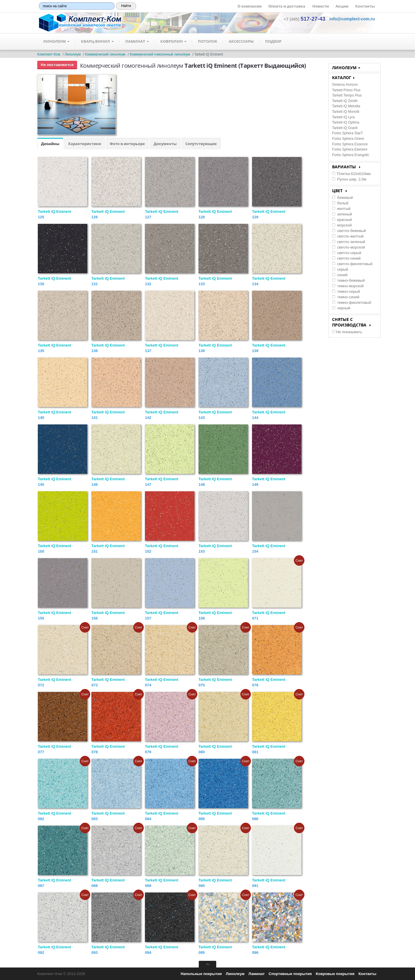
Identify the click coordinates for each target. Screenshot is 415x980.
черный (341, 308)
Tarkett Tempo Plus (347, 95)
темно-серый (346, 291)
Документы (165, 144)
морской (342, 225)
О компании (250, 6)
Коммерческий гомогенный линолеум (160, 54)
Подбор (275, 42)
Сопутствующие (201, 144)
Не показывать (347, 332)
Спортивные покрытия (290, 974)
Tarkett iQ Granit (345, 128)
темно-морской (348, 286)
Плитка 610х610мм (351, 174)
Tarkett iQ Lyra (343, 117)
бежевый (342, 198)
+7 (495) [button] (305, 19)
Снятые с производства (351, 322)
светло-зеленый (349, 242)
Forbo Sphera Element (350, 149)
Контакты (365, 6)
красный (342, 220)
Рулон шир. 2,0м (349, 179)
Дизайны (50, 144)
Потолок (209, 42)
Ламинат (138, 42)
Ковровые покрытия (335, 974)
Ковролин (174, 42)
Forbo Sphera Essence (350, 144)
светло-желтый (348, 236)
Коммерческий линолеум (105, 54)
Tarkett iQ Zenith (345, 101)
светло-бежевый (349, 231)
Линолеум (56, 42)
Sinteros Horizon (345, 85)
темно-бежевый (348, 280)
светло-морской (349, 247)
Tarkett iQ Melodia (346, 106)
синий (340, 275)
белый (340, 203)
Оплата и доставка (287, 6)
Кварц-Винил (98, 42)
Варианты (346, 167)
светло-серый (347, 253)
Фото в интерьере (127, 144)
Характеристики (85, 144)
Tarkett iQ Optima (346, 122)
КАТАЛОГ (343, 77)
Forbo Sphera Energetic (351, 155)
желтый (341, 209)
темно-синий (346, 297)
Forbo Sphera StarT (347, 133)
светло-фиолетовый (352, 264)
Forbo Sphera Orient (348, 139)
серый (340, 269)
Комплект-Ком (49, 54)
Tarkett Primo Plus (346, 90)
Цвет (339, 191)
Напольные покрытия (201, 974)
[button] (352, 19)
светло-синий (346, 258)
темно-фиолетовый (352, 302)
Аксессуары (243, 42)
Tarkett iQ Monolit (346, 112)
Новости (321, 6)
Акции (342, 6)
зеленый (342, 214)
